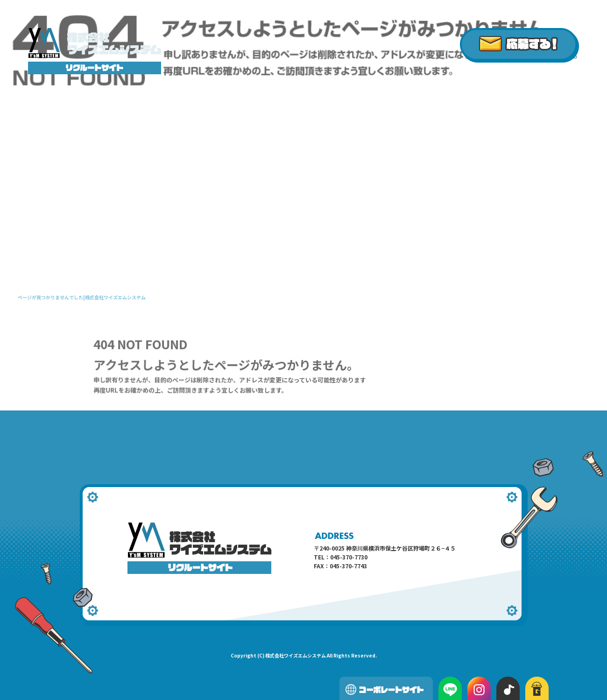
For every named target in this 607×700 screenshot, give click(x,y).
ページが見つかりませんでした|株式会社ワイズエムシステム (82, 297)
